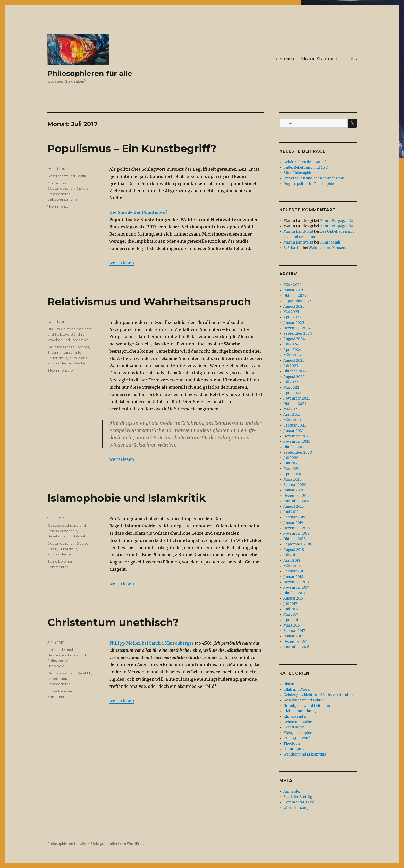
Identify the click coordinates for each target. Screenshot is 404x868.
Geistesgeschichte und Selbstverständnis (318, 695)
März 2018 (292, 566)
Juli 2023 (291, 366)
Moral (64, 679)
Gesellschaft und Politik (67, 176)
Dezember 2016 (296, 642)
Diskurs (82, 188)
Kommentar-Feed (299, 802)
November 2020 (297, 442)
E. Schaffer (293, 248)
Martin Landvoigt (298, 232)
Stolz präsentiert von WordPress (118, 844)
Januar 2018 (293, 577)
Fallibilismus (57, 358)
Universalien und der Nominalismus (314, 178)
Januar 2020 (294, 490)
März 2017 (292, 625)
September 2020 (298, 452)
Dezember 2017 (296, 582)
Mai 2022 (291, 388)
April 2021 (292, 415)
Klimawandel (295, 717)
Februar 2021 (294, 425)
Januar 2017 (293, 636)
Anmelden (292, 791)
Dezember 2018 (297, 528)
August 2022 (294, 377)
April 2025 (292, 317)
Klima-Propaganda (336, 221)
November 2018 (296, 533)
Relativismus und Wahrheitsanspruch (149, 302)
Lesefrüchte (294, 727)
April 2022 (292, 393)
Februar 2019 (294, 517)
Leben (53, 679)
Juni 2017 (291, 609)
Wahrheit (80, 363)
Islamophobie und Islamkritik (127, 498)
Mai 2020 (291, 469)
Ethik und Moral (60, 650)
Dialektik (84, 673)
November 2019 (296, 501)
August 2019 (293, 506)
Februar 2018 (294, 571)
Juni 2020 (292, 463)
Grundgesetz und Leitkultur (307, 706)
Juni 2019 (291, 512)
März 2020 (293, 479)
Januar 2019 (293, 523)
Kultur (52, 549)
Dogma (83, 347)
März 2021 (292, 420)
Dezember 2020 (297, 436)
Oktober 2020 (295, 447)
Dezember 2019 (296, 496)
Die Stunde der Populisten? (138, 212)
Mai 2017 (291, 615)
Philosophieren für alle (90, 73)
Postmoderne (59, 194)
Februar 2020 (295, 485)
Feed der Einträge (299, 797)
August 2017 (293, 598)
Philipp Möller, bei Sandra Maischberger (151, 643)
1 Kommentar (58, 206)
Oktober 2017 (294, 593)
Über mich (283, 59)
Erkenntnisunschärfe (64, 352)
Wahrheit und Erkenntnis (68, 340)
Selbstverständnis (62, 199)
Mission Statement (320, 59)
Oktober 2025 (295, 296)
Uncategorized (296, 749)
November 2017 (296, 588)
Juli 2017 (290, 604)
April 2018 (292, 561)
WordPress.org (296, 808)
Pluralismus (78, 358)
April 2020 (292, 474)
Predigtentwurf (297, 738)
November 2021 (297, 398)
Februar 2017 (294, 631)
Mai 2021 (291, 409)
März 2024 (293, 355)
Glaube (82, 543)
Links (351, 59)
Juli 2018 (290, 555)
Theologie (56, 666)
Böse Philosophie (298, 173)
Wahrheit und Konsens (328, 248)
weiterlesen (122, 263)
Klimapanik (330, 242)
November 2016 (296, 647)
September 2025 (297, 301)
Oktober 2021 (295, 404)
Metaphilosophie (298, 733)
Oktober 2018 (294, 539)
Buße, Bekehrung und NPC (306, 167)
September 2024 (298, 333)
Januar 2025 (294, 323)
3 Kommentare (60, 370)
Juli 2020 (291, 458)
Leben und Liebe (298, 722)
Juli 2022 (291, 382)
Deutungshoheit (61, 188)
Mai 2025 (291, 312)
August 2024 (294, 339)
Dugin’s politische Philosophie (309, 184)
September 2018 (297, 544)
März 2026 (292, 285)
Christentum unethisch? (113, 622)
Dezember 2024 (297, 328)
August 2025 (294, 306)
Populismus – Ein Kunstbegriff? (132, 148)
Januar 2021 (293, 431)
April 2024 (292, 350)
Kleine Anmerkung (300, 711)
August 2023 (294, 361)
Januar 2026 (294, 290)
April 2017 (292, 620)
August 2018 (294, 550)
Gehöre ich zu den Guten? (305, 162)
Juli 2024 (291, 344)
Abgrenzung (58, 183)
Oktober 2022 (295, 371)
